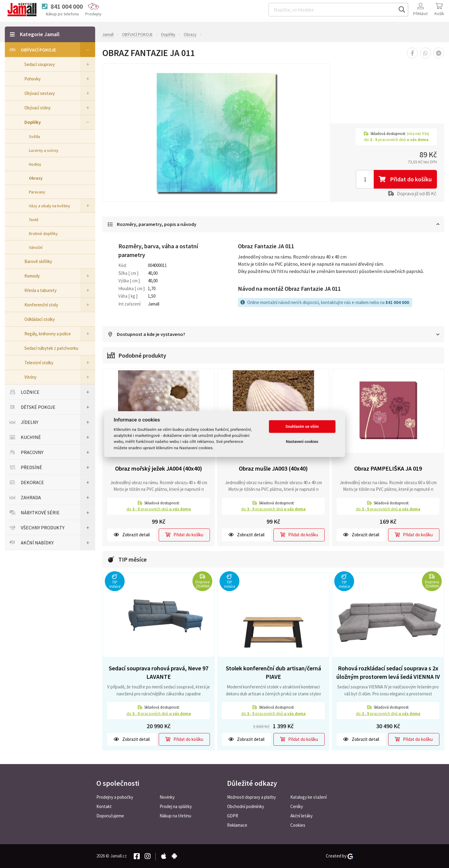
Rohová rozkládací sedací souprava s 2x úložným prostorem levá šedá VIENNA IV (388, 674)
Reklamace (237, 825)
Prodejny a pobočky (115, 797)
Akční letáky (301, 816)
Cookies (298, 825)
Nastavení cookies (302, 442)
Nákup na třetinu (175, 816)
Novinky (167, 797)
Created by (339, 856)
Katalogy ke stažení (309, 797)
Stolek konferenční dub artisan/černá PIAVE (273, 674)
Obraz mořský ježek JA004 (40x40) (159, 470)
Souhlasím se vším (302, 426)
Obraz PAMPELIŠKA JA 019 (388, 470)
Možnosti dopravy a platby (251, 797)
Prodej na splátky (176, 806)
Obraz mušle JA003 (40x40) (273, 470)
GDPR (233, 816)
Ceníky (297, 806)
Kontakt (104, 806)
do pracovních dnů (159, 510)
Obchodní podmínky (246, 806)
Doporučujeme (110, 816)
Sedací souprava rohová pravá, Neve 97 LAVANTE (159, 674)
